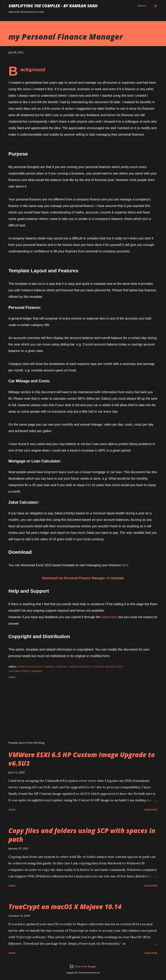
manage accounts (80, 667)
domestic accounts (30, 667)
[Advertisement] (83, 713)
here (125, 565)
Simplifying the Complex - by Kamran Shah (53, 6)
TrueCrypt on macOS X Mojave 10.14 (65, 907)
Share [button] (12, 677)
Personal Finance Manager (25, 671)
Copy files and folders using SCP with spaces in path (82, 835)
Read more (151, 810)
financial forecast (56, 667)
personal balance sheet (108, 667)
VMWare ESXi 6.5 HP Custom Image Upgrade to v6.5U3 (82, 759)
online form (110, 617)
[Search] (142, 6)
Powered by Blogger (83, 966)
